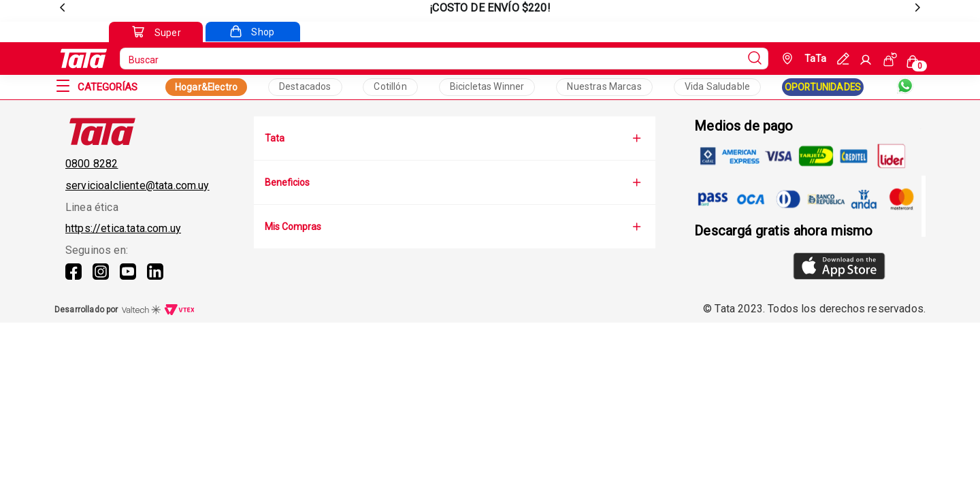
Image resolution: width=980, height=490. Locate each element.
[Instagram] (101, 280)
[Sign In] (866, 60)
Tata (455, 138)
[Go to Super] (156, 33)
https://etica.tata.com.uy (123, 228)
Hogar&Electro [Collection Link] (206, 87)
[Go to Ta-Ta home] (84, 59)
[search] (444, 59)
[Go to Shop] (252, 32)
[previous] (63, 8)
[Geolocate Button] (803, 59)
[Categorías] (108, 87)
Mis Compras (455, 227)
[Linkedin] (155, 280)
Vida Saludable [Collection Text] (717, 86)
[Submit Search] (755, 59)
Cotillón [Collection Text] (390, 86)
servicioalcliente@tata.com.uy (137, 185)
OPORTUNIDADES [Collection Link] (823, 87)
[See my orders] (890, 59)
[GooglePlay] (744, 267)
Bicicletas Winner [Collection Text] (487, 86)
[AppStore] (839, 267)
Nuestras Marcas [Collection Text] (604, 86)
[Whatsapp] (905, 87)
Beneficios (455, 182)
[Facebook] (73, 280)
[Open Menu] (63, 87)
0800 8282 (92, 164)
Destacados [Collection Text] (305, 86)
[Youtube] (128, 280)
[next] (917, 8)
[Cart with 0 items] (915, 61)
